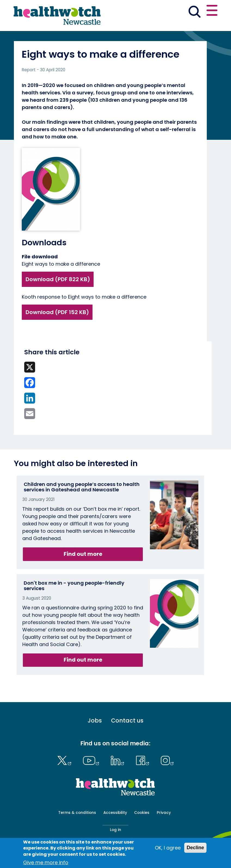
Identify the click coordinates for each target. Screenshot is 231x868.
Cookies (142, 813)
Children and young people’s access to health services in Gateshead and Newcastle (82, 487)
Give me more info (46, 862)
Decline (195, 848)
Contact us (127, 721)
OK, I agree (168, 848)
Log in (115, 830)
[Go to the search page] (194, 13)
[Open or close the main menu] (212, 11)
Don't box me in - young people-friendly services (74, 586)
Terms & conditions (77, 813)
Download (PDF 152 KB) (57, 312)
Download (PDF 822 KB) (58, 279)
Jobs (95, 721)
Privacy (164, 813)
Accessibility (115, 813)
